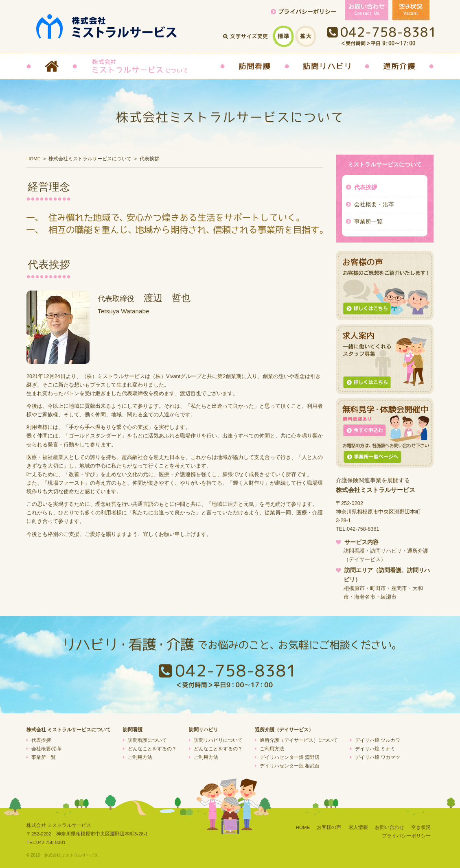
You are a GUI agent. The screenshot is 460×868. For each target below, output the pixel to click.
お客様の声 (329, 827)
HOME (34, 159)
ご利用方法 (140, 757)
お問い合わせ (390, 827)
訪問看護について (147, 740)
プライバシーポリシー (406, 836)
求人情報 (358, 827)
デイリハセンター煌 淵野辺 (290, 757)
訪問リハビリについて (218, 740)
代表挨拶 (366, 187)
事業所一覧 (368, 221)
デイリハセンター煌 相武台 (290, 766)
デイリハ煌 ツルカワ (378, 740)
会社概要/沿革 (47, 749)
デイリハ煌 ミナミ (375, 749)
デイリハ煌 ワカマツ (378, 757)
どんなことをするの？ (152, 749)
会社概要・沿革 (374, 204)
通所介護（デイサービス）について (299, 740)
